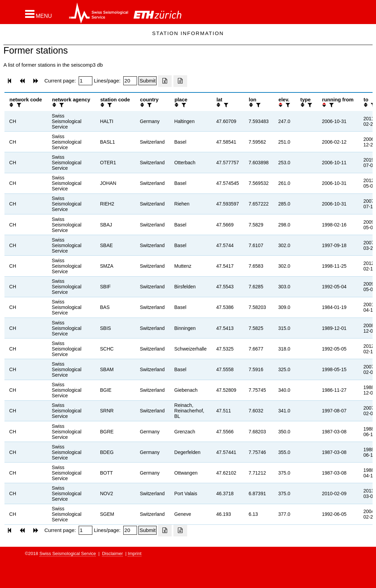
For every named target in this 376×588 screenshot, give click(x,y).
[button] (39, 14)
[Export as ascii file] (180, 81)
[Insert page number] (86, 81)
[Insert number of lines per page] (130, 81)
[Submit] (147, 81)
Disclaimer (112, 553)
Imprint (135, 553)
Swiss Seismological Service (68, 553)
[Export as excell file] (165, 81)
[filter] (18, 105)
